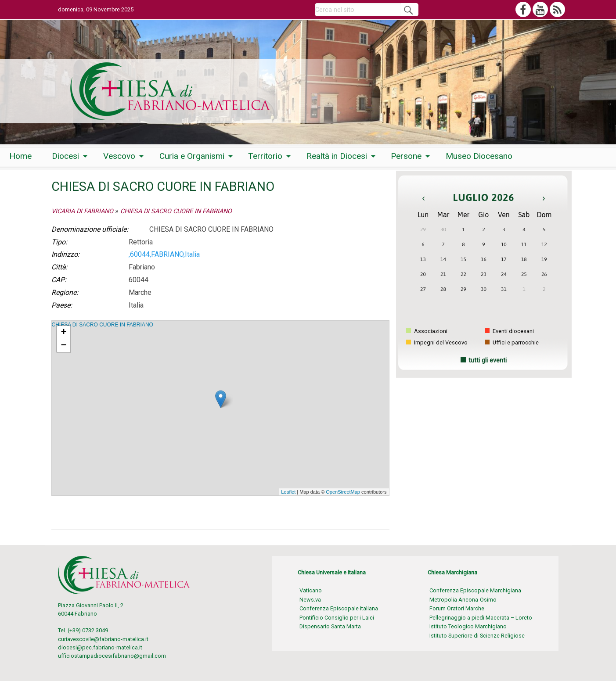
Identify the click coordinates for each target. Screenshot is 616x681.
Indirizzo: (65, 254)
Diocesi (65, 156)
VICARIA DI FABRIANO (82, 211)
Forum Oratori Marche (457, 608)
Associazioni (427, 331)
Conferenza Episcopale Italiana (339, 608)
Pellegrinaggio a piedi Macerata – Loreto (481, 618)
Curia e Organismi (192, 156)
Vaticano (311, 590)
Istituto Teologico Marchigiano (468, 626)
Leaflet (288, 492)
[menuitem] (20, 156)
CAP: (59, 280)
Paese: (62, 305)
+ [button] (63, 333)
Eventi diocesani (509, 331)
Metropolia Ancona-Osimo (463, 600)
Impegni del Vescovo (437, 342)
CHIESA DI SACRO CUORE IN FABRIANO (176, 211)
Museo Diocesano (479, 156)
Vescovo (119, 156)
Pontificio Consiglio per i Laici (337, 618)
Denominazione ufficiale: (90, 229)
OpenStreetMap (343, 492)
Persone (406, 156)
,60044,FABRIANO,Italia (164, 254)
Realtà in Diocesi (337, 156)
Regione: (65, 292)
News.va (310, 600)
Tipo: (59, 242)
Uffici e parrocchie (512, 342)
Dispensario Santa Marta (330, 626)
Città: (59, 267)
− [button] (63, 346)
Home (20, 156)
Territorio (265, 156)
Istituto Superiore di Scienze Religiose (477, 636)
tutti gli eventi (488, 360)
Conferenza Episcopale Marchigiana (475, 590)
